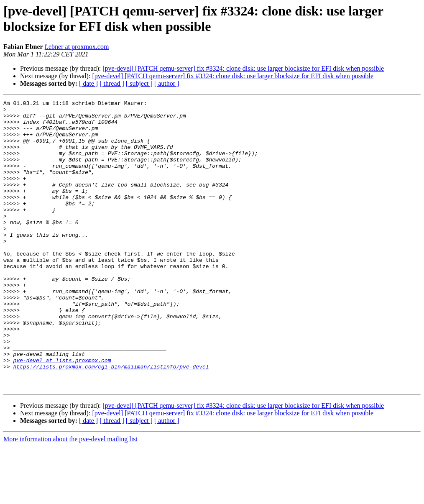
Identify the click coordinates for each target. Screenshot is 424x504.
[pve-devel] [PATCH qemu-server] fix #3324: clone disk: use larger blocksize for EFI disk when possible (243, 68)
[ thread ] (112, 83)
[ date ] (88, 83)
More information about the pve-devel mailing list (70, 497)
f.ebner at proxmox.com (77, 47)
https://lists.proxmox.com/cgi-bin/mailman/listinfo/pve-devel (111, 420)
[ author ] (167, 83)
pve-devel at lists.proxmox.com (62, 413)
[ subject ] (139, 83)
